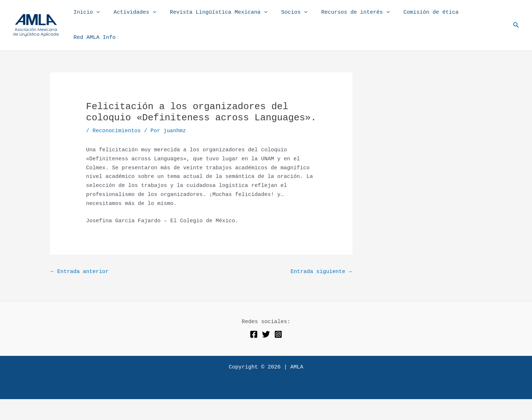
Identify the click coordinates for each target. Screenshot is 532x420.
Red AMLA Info (479, 17)
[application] (100, 17)
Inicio (91, 17)
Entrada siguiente (321, 256)
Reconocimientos (117, 115)
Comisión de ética (420, 17)
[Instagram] (278, 318)
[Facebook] (254, 318)
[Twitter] (266, 318)
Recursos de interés (347, 17)
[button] (516, 17)
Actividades (136, 17)
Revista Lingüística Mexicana (217, 17)
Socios (289, 17)
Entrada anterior (80, 256)
